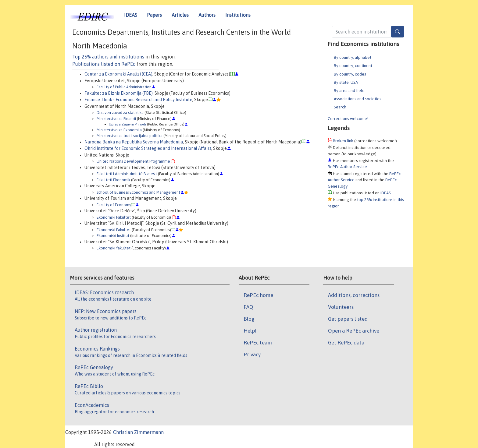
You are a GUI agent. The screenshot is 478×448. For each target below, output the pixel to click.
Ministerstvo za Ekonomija (119, 130)
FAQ (248, 307)
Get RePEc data (346, 343)
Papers (154, 15)
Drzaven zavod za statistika (120, 113)
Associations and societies (358, 99)
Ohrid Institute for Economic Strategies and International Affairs (148, 148)
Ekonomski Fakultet (114, 217)
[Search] (398, 32)
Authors (207, 15)
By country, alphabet (353, 57)
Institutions (238, 15)
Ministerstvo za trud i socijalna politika (130, 136)
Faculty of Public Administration (124, 87)
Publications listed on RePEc (104, 64)
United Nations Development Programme (133, 161)
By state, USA (346, 82)
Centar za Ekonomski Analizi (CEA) (118, 74)
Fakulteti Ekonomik (113, 180)
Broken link (343, 141)
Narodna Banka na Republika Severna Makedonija (134, 142)
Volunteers (341, 307)
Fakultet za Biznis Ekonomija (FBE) (119, 93)
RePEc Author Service (347, 167)
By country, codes (350, 74)
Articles (180, 15)
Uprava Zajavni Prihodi (127, 124)
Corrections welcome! (348, 118)
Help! (250, 331)
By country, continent (353, 65)
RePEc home (258, 295)
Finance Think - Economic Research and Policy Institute (138, 100)
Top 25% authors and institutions (108, 57)
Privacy (252, 355)
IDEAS (131, 15)
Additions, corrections (354, 295)
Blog (249, 319)
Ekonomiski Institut (113, 236)
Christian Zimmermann (138, 432)
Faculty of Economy (114, 205)
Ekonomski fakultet (114, 248)
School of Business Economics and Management (138, 192)
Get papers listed (348, 319)
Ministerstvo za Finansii (116, 119)
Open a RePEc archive (354, 331)
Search (340, 107)
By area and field (349, 90)
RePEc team (258, 343)
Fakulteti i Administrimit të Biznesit (127, 174)
